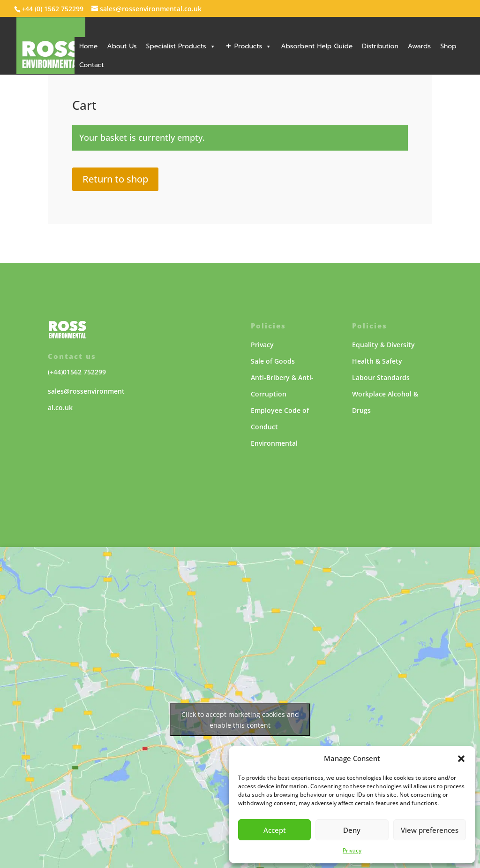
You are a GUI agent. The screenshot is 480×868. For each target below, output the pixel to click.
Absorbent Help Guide (317, 46)
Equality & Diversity (383, 345)
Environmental (274, 443)
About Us (122, 46)
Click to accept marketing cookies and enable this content (240, 720)
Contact (92, 65)
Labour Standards (381, 377)
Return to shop (115, 179)
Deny (352, 830)
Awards (419, 46)
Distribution (380, 46)
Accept (275, 830)
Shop (448, 46)
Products (253, 46)
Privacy (352, 850)
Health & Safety (377, 361)
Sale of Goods (273, 361)
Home (88, 46)
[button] (461, 759)
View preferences (430, 830)
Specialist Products (181, 46)
